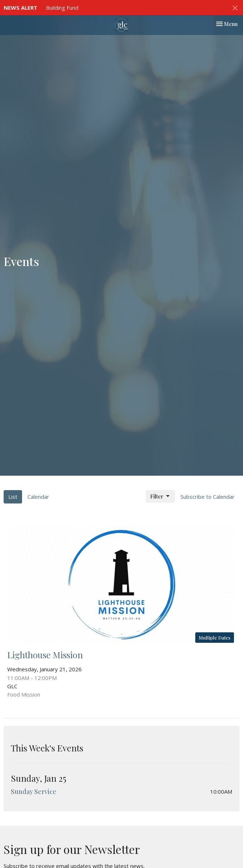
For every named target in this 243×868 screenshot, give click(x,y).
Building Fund (62, 8)
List (13, 497)
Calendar (38, 497)
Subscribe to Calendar (208, 497)
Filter (160, 496)
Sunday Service (34, 791)
